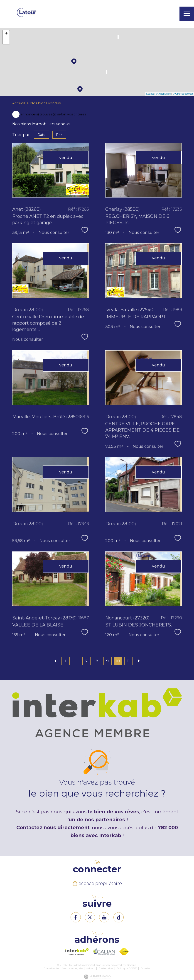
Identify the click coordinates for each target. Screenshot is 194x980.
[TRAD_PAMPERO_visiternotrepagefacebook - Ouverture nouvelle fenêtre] (76, 917)
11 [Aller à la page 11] (128, 661)
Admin (91, 968)
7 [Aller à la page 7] (86, 661)
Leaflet (150, 94)
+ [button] (6, 34)
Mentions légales (73, 968)
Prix (59, 134)
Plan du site (51, 968)
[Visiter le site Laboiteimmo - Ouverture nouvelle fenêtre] (97, 977)
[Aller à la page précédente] (55, 661)
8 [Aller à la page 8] (97, 661)
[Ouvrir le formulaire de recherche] (172, 14)
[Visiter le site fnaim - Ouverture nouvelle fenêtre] (124, 952)
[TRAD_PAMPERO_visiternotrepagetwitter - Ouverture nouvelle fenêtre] (90, 917)
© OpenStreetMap (183, 94)
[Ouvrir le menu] (187, 14)
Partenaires (106, 968)
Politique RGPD (127, 968)
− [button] (6, 41)
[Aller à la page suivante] (139, 661)
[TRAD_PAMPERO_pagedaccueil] (27, 16)
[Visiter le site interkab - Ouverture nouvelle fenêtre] (77, 952)
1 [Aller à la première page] (66, 661)
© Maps (163, 94)
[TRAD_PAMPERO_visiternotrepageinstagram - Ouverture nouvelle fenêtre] (104, 917)
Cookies (145, 968)
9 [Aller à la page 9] (107, 661)
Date (41, 134)
